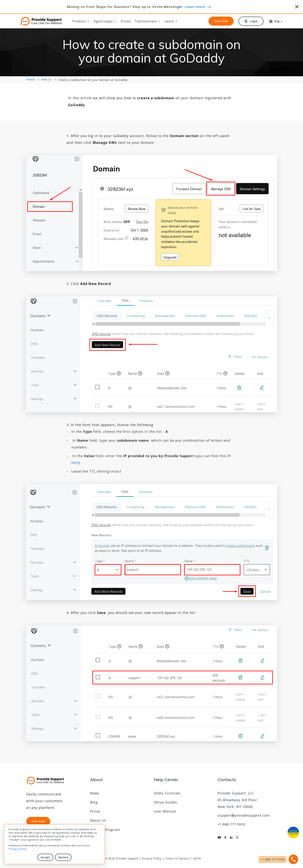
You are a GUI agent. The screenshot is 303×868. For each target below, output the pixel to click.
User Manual (165, 811)
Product (79, 21)
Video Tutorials (167, 793)
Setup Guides (165, 802)
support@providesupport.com (244, 815)
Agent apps (103, 21)
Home (31, 80)
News (95, 793)
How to (46, 80)
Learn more (195, 7)
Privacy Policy (18, 849)
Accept (45, 857)
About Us (98, 820)
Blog (94, 802)
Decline (63, 857)
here (75, 463)
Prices (126, 21)
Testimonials (146, 21)
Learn (169, 21)
